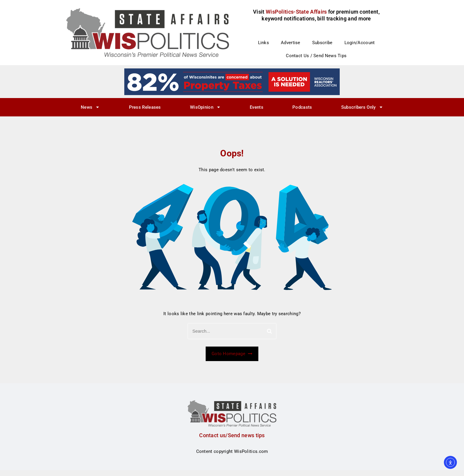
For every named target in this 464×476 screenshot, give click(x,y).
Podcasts (302, 107)
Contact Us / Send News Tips (316, 56)
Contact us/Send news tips (232, 435)
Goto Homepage (232, 354)
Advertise (291, 43)
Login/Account (360, 43)
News (90, 107)
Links (264, 43)
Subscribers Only (362, 107)
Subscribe (322, 43)
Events (257, 107)
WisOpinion (205, 107)
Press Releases (145, 107)
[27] (232, 81)
